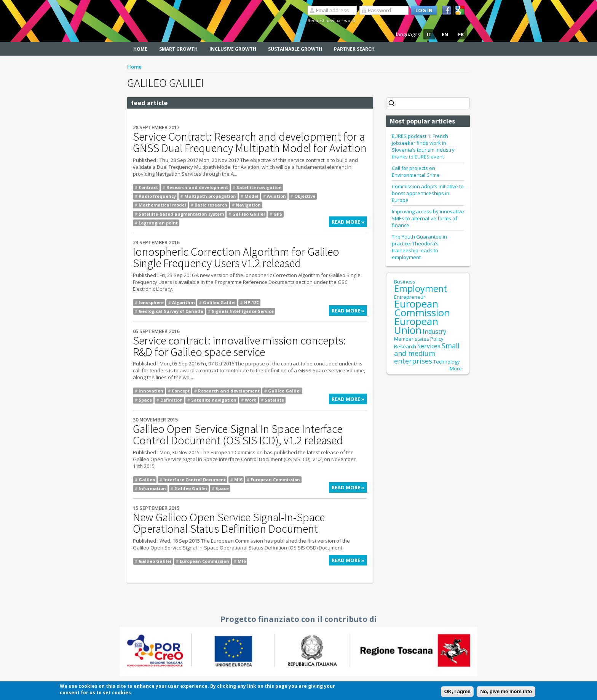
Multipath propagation (210, 196)
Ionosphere (151, 302)
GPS (278, 214)
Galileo (147, 480)
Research (405, 346)
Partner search (354, 49)
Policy (437, 339)
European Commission (275, 480)
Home (140, 49)
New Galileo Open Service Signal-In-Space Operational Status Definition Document (229, 523)
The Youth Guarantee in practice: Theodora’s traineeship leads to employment (419, 247)
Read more (349, 223)
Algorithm (183, 302)
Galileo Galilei (249, 214)
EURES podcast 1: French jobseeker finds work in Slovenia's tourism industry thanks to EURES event (423, 146)
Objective (305, 196)
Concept (181, 391)
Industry (434, 332)
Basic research (211, 205)
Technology (447, 362)
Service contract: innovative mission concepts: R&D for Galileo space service (239, 346)
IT (429, 34)
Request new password (331, 20)
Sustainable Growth (295, 49)
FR (461, 34)
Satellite (274, 400)
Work (251, 400)
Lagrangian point (158, 223)
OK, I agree (457, 693)
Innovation (151, 391)
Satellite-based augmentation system (181, 214)
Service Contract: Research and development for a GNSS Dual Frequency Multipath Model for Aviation (250, 142)
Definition (172, 400)
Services (429, 346)
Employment (421, 288)
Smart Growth (178, 49)
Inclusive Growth (233, 49)
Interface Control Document (195, 480)
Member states (412, 339)
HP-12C (251, 302)
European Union (416, 326)
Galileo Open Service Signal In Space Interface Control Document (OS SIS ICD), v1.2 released (238, 434)
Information (152, 488)
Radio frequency (157, 196)
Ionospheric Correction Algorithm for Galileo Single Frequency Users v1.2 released (236, 257)
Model (251, 196)
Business (405, 282)
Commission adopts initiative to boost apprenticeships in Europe (428, 193)
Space (145, 400)
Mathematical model (162, 205)
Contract (148, 187)
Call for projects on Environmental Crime (416, 171)
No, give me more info (506, 693)
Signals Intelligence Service (243, 311)
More (456, 368)
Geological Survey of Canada (171, 311)
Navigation (248, 205)
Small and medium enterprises (427, 353)
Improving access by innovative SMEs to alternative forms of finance (428, 218)
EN (445, 34)
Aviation (276, 196)
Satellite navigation (259, 187)
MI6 (238, 480)
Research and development (197, 187)
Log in (424, 10)
